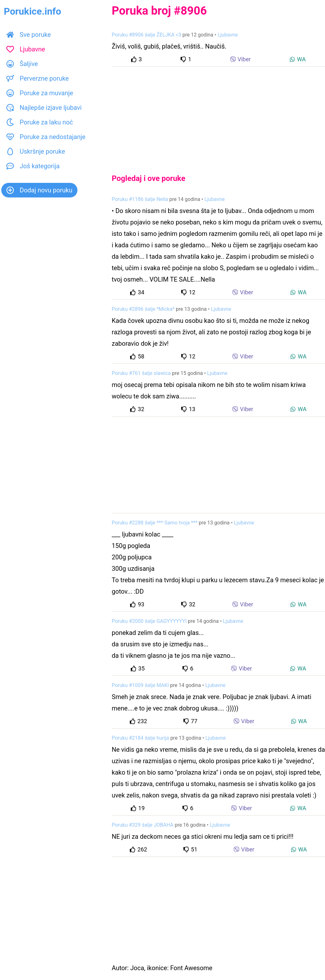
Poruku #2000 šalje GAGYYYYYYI (149, 621)
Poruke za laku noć (40, 122)
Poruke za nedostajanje (46, 137)
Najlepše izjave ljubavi (44, 108)
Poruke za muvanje (40, 93)
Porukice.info (33, 11)
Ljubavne (26, 49)
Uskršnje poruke (36, 151)
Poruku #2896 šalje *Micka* (143, 309)
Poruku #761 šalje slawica (141, 373)
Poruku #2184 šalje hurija (140, 738)
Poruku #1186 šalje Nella (140, 199)
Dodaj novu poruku (39, 190)
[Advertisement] (218, 115)
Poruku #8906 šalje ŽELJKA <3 (146, 35)
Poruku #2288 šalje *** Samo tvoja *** (155, 523)
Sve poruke (29, 35)
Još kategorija (33, 166)
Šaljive (22, 64)
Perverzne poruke (38, 78)
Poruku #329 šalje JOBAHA (143, 825)
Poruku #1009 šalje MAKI (140, 685)
